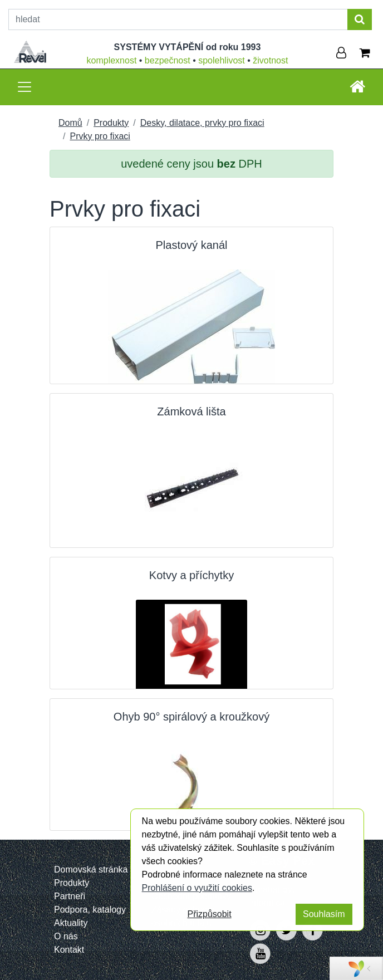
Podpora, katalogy (90, 910)
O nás (66, 936)
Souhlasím (324, 914)
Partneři (70, 896)
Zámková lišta (191, 411)
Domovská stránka (91, 869)
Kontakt (69, 950)
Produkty (111, 123)
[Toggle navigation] (24, 87)
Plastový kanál (192, 245)
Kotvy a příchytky (191, 575)
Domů (70, 123)
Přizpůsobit (209, 914)
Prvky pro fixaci (100, 136)
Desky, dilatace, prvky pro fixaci (202, 123)
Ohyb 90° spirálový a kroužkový (191, 717)
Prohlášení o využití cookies (197, 888)
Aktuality (71, 923)
